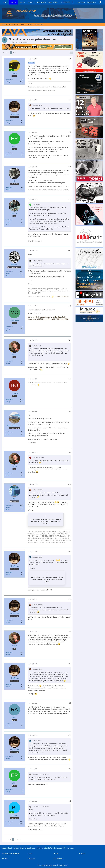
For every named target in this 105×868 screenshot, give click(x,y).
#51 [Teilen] (70, 452)
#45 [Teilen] (70, 199)
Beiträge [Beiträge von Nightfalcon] (8, 123)
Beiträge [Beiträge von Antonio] (8, 222)
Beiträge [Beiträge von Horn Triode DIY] (8, 434)
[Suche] (100, 2)
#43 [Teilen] (70, 132)
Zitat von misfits (37, 490)
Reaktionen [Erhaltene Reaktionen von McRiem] (9, 271)
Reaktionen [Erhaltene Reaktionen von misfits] (9, 361)
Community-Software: (52, 865)
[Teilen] (71, 53)
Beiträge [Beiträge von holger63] (8, 402)
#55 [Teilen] (70, 631)
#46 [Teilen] (70, 250)
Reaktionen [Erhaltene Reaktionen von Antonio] (9, 220)
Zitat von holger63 (38, 458)
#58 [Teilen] (70, 735)
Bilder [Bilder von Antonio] (7, 224)
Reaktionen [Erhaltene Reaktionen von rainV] (9, 724)
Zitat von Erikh (37, 205)
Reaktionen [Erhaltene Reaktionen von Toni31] (9, 80)
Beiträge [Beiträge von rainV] (8, 726)
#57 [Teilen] (70, 703)
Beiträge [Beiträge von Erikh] (8, 155)
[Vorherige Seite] (3, 53)
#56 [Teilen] (70, 664)
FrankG (32, 63)
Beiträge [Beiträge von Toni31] (8, 82)
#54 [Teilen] (70, 599)
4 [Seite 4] (14, 53)
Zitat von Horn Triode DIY (40, 774)
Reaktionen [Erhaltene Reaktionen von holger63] (9, 400)
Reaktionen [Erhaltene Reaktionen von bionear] (9, 822)
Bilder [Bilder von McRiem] (7, 275)
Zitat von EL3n (36, 346)
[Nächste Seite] (19, 53)
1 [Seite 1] (6, 53)
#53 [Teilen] (70, 552)
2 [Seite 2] (9, 53)
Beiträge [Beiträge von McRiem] (8, 273)
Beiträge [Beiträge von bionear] (8, 824)
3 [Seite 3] (11, 53)
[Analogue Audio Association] (52, 14)
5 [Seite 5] (16, 53)
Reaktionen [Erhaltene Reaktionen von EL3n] (9, 187)
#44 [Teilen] (70, 167)
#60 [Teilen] (70, 801)
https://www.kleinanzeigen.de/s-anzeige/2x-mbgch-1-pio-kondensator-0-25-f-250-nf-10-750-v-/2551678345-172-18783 (48, 318)
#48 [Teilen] (70, 340)
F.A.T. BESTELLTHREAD (61, 296)
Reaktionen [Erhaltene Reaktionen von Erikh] (9, 153)
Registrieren (92, 2)
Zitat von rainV (37, 741)
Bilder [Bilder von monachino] (7, 331)
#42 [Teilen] (70, 100)
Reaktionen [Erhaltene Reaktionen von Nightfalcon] (9, 121)
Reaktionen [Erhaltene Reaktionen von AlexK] (9, 505)
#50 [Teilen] (70, 411)
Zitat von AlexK (37, 557)
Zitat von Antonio (38, 261)
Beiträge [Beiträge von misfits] (8, 363)
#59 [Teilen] (70, 769)
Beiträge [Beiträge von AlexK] (8, 507)
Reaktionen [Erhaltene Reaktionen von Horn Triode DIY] (9, 432)
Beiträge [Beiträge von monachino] (8, 329)
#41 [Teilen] (70, 59)
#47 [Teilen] (70, 306)
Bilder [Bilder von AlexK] (7, 509)
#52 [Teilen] (70, 484)
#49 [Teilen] (70, 379)
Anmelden (81, 2)
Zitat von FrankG (37, 105)
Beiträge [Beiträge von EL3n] (8, 190)
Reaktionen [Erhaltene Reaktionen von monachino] (9, 327)
